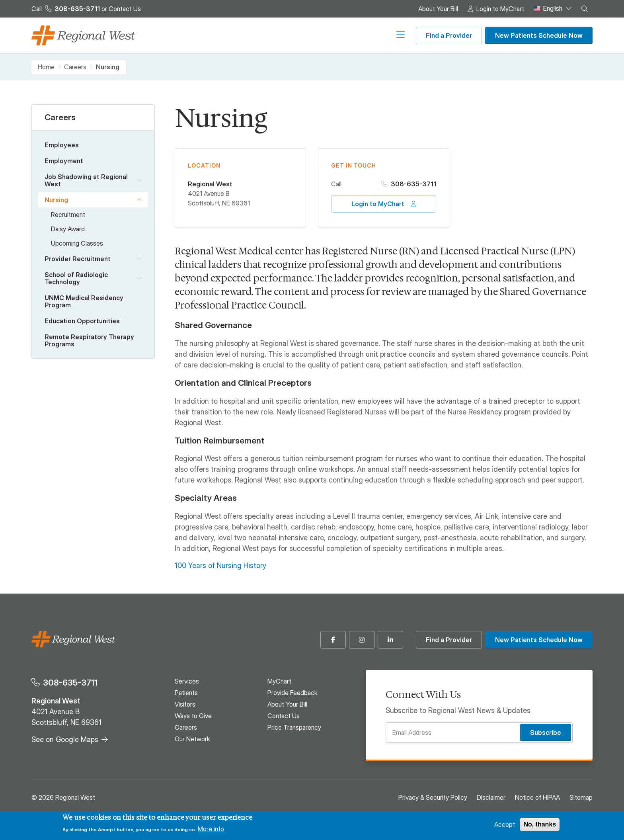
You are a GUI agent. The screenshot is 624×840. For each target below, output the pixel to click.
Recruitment (68, 215)
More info (211, 829)
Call (66, 9)
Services (174, 35)
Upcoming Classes (77, 243)
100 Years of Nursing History (220, 566)
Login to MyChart (500, 9)
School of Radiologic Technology (76, 278)
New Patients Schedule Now (539, 35)
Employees (62, 145)
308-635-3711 (413, 184)
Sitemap (581, 797)
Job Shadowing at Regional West (86, 180)
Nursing (56, 200)
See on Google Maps (65, 739)
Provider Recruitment (78, 259)
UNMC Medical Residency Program (84, 301)
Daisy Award (68, 229)
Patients (213, 35)
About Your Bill (438, 9)
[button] (585, 9)
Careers (342, 35)
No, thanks (540, 824)
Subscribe (546, 733)
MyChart (279, 681)
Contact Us (125, 9)
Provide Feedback (292, 693)
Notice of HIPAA (537, 797)
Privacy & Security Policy (433, 797)
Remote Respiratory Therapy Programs (89, 340)
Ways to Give (296, 35)
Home (46, 67)
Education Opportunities (82, 321)
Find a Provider (449, 35)
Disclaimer (491, 797)
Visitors (251, 35)
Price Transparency (294, 727)
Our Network (387, 35)
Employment (64, 161)
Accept (505, 824)
